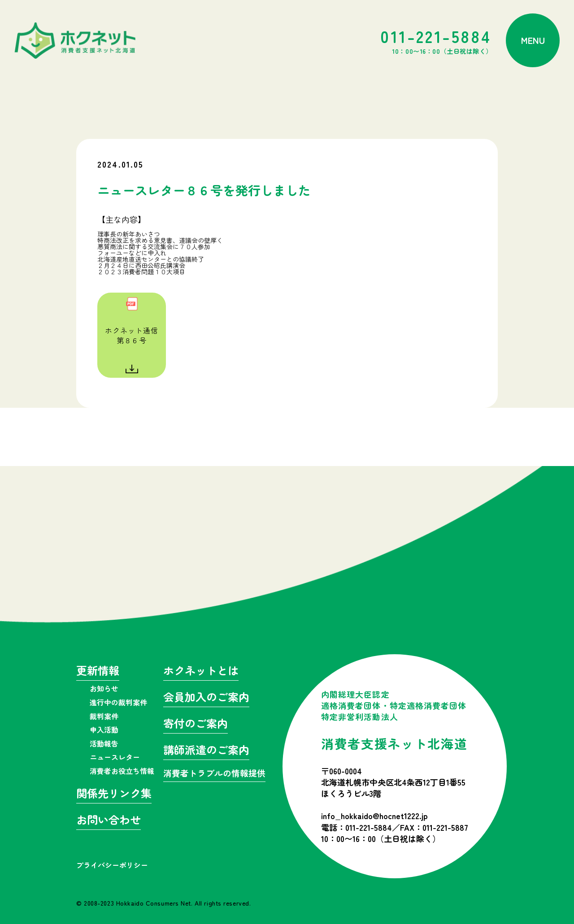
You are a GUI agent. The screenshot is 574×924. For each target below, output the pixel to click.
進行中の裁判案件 (118, 702)
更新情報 (98, 671)
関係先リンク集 (114, 794)
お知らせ (104, 688)
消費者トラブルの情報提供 (214, 774)
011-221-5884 (436, 40)
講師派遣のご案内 (206, 751)
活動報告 (104, 743)
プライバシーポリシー (112, 865)
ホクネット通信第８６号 (132, 335)
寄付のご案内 (196, 724)
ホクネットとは (201, 671)
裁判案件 (104, 716)
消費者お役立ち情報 (122, 771)
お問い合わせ (109, 821)
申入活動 (104, 730)
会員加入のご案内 (206, 698)
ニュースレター (115, 757)
